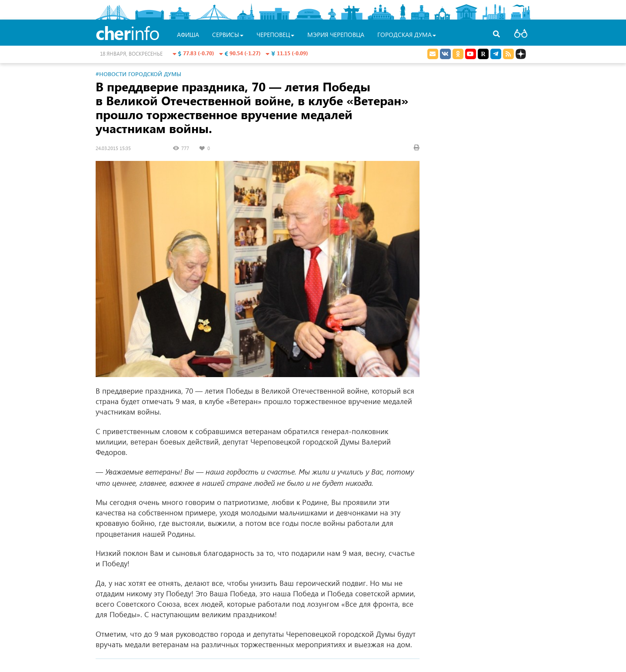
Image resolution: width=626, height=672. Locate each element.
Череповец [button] (275, 35)
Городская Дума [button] (407, 35)
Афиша (188, 35)
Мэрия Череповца (336, 35)
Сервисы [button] (228, 35)
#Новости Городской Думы (138, 74)
